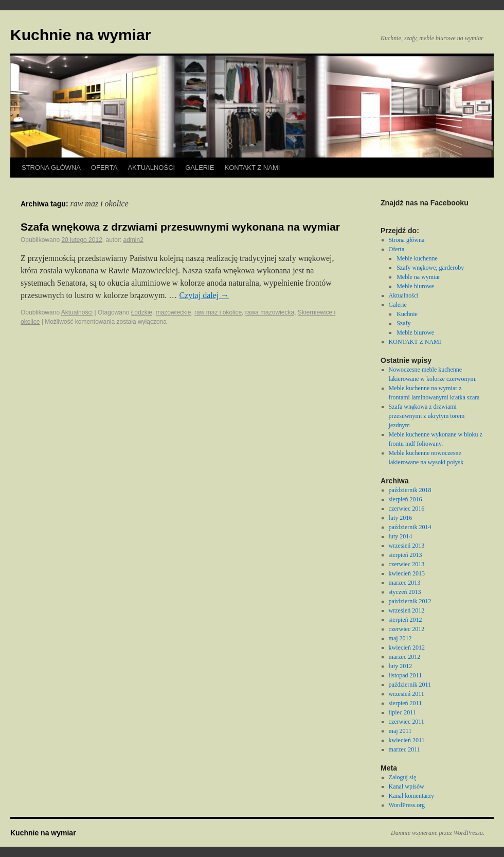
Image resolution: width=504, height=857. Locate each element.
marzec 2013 (405, 583)
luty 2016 (401, 518)
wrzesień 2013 (407, 546)
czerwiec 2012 (407, 629)
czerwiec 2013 (407, 564)
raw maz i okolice (218, 312)
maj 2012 (400, 638)
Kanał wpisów (407, 786)
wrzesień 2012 (407, 610)
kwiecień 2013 (407, 573)
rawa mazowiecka (270, 312)
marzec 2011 (404, 749)
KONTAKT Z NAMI (253, 168)
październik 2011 (410, 685)
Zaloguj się (403, 777)
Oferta (104, 168)
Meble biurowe (415, 286)
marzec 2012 (405, 657)
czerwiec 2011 (407, 722)
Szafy (403, 323)
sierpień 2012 (406, 620)
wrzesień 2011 (407, 694)
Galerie (200, 168)
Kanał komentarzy (411, 796)
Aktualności (151, 168)
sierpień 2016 (406, 499)
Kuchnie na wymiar (80, 35)
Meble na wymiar (418, 277)
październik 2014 (410, 527)
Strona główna (51, 168)
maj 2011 (400, 731)
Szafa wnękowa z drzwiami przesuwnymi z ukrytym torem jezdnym (427, 416)
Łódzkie (142, 312)
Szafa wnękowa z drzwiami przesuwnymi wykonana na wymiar (180, 227)
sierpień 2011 (406, 703)
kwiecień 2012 (407, 648)
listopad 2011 (406, 675)
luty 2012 (401, 666)
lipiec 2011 (402, 712)
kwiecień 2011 (407, 740)
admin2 (133, 240)
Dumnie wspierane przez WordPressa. (438, 833)
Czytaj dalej (204, 295)
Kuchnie (407, 314)
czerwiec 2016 (407, 509)
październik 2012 (410, 601)
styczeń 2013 (405, 592)
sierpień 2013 (406, 555)
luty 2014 (401, 536)
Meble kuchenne (417, 258)
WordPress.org (407, 805)
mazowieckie (174, 312)
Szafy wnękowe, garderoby (430, 268)
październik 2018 (410, 490)
